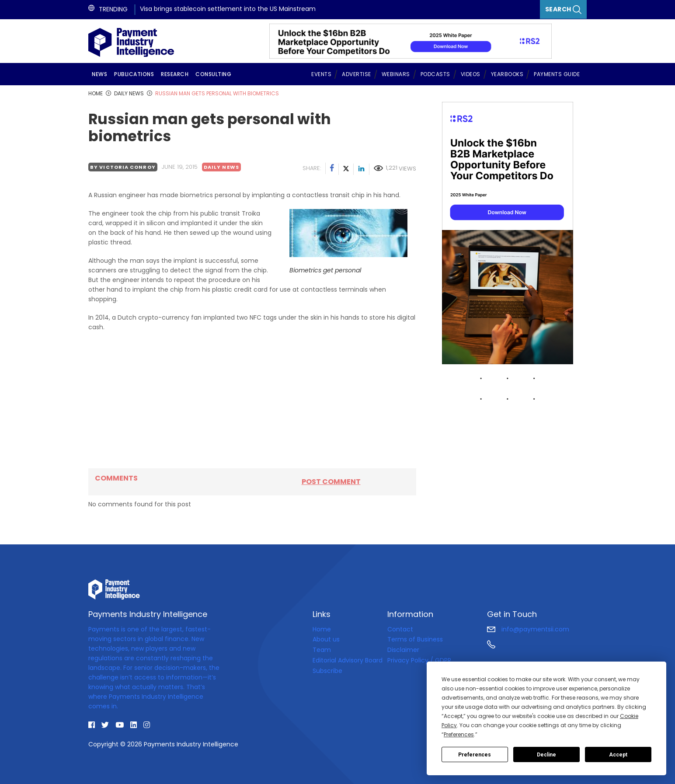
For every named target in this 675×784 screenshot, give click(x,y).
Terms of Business (415, 639)
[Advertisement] (252, 400)
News (99, 74)
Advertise (357, 74)
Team (322, 650)
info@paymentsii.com (528, 629)
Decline (546, 755)
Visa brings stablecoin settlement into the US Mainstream (228, 9)
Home (322, 629)
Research (175, 74)
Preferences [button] (459, 734)
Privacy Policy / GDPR (419, 660)
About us (326, 639)
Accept (618, 755)
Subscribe (327, 671)
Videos (471, 74)
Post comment (331, 482)
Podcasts (435, 74)
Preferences (475, 755)
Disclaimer (403, 650)
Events (321, 74)
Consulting (213, 74)
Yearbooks (507, 74)
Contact (400, 629)
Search (564, 9)
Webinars (396, 74)
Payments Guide (557, 74)
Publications (134, 74)
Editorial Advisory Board (348, 660)
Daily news (221, 167)
